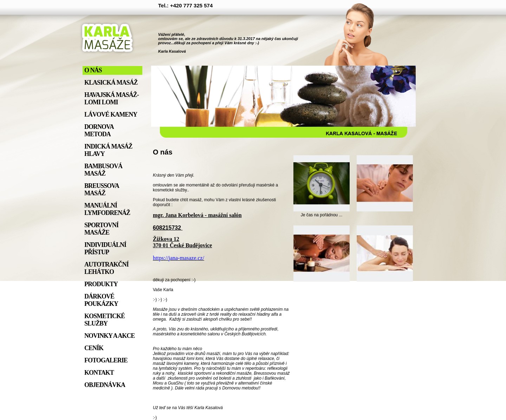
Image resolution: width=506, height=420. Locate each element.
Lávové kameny (111, 114)
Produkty (101, 284)
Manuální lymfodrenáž (107, 209)
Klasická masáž (111, 83)
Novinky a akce (109, 336)
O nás (93, 70)
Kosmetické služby (105, 320)
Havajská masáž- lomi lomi (112, 99)
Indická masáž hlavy (108, 150)
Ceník (94, 348)
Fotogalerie (106, 360)
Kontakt (99, 373)
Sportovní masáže (101, 229)
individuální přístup (105, 248)
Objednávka (105, 385)
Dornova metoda (99, 130)
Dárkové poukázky (101, 300)
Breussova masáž (102, 189)
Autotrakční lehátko (106, 268)
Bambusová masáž (103, 170)
